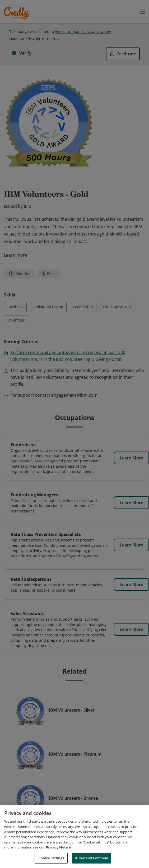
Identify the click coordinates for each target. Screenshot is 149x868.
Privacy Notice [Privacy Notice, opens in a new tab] (58, 850)
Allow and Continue (91, 860)
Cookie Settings (51, 860)
